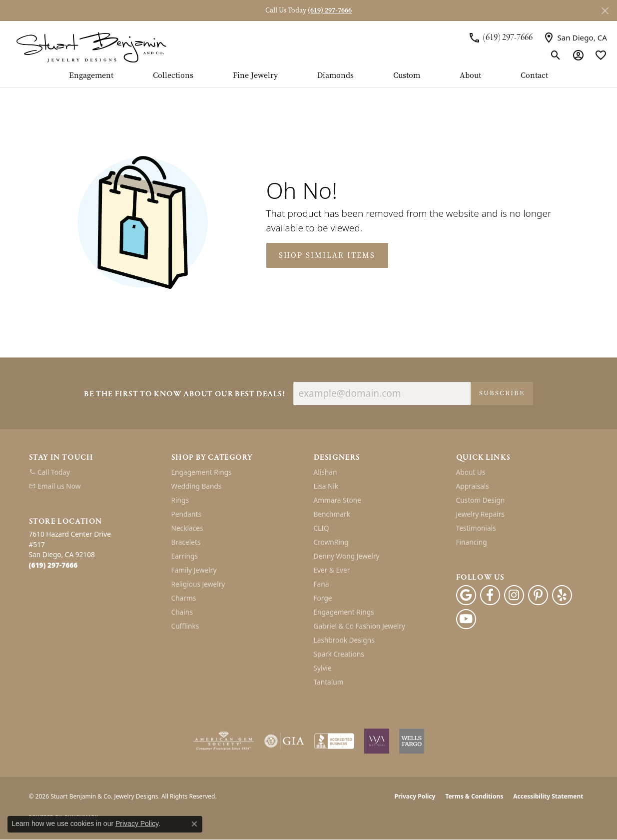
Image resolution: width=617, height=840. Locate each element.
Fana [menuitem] (321, 584)
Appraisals (473, 486)
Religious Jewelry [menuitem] (198, 584)
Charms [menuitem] (184, 598)
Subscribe (502, 393)
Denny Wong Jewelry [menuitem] (347, 556)
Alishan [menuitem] (325, 472)
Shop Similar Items (327, 255)
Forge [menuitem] (323, 598)
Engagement (91, 76)
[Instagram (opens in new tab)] (514, 595)
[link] (500, 37)
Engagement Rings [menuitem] (202, 472)
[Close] (605, 11)
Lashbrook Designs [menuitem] (344, 640)
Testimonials (476, 528)
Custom (407, 76)
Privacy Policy (415, 796)
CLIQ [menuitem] (321, 528)
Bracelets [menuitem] (186, 542)
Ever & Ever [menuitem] (332, 570)
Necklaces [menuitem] (187, 528)
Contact (534, 76)
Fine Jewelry (255, 76)
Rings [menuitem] (180, 500)
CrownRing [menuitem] (331, 542)
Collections (173, 76)
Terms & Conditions (474, 796)
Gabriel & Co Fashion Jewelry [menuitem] (359, 626)
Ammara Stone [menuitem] (337, 500)
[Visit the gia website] (284, 741)
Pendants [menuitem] (186, 514)
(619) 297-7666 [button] (330, 10)
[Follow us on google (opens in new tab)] (466, 595)
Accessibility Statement (548, 796)
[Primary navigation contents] (308, 79)
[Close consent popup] (194, 824)
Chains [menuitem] (182, 612)
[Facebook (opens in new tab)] (490, 595)
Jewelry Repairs (480, 514)
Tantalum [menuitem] (329, 682)
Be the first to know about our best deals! (184, 395)
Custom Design (481, 500)
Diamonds (335, 76)
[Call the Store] (53, 565)
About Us (471, 472)
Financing (472, 542)
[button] (556, 55)
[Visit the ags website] (224, 741)
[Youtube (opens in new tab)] (466, 619)
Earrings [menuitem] (185, 556)
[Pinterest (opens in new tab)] (538, 595)
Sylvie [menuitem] (323, 668)
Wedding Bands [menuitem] (197, 486)
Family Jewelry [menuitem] (194, 570)
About (470, 76)
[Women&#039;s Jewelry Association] (377, 741)
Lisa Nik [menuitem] (326, 486)
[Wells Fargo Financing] (412, 741)
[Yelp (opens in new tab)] (562, 595)
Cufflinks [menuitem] (185, 626)
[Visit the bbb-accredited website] (334, 741)
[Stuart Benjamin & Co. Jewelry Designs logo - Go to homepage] (91, 46)
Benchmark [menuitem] (332, 514)
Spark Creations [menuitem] (339, 654)
